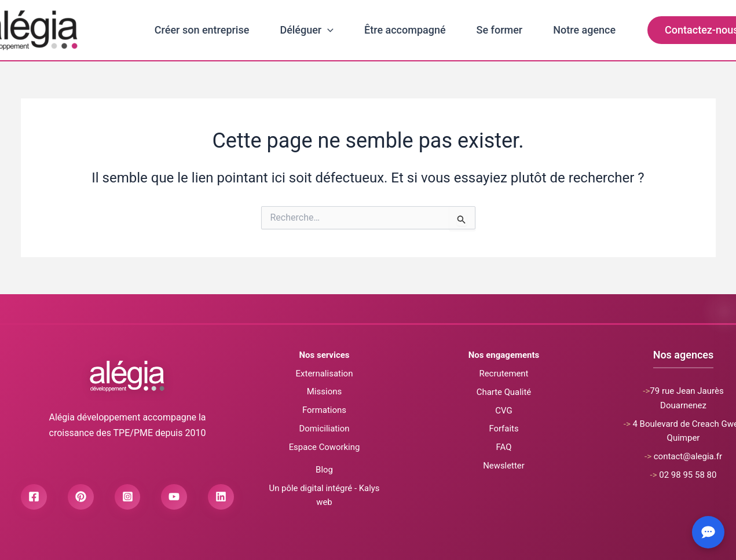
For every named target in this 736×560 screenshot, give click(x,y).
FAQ (504, 447)
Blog (324, 470)
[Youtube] (175, 499)
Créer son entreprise (202, 30)
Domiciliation (324, 429)
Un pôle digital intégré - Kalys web (324, 495)
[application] (327, 30)
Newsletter (504, 466)
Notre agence (584, 30)
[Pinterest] (81, 499)
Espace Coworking (324, 447)
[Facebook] (34, 499)
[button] (681, 30)
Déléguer (307, 30)
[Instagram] (128, 499)
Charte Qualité (504, 392)
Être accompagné (405, 30)
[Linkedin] (221, 499)
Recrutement (504, 374)
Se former (500, 30)
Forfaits (504, 429)
